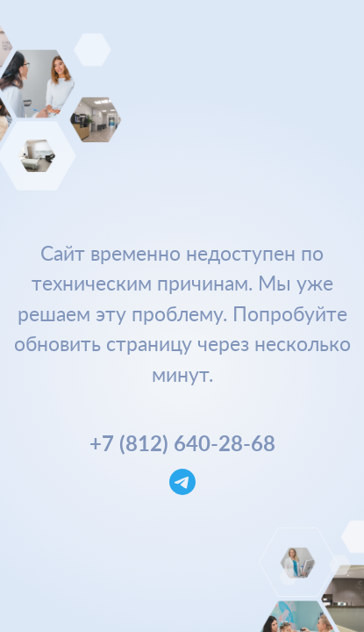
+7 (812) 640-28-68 (182, 443)
